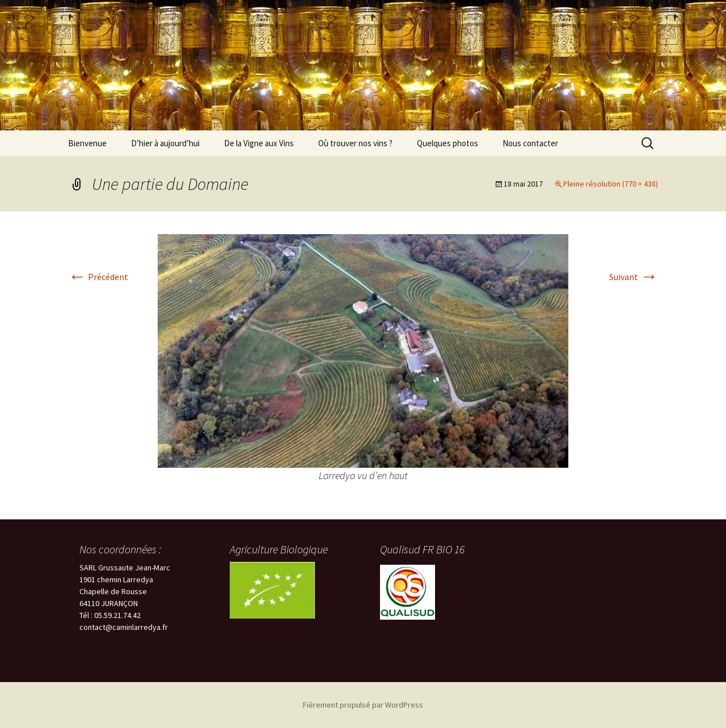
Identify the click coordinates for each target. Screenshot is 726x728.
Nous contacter (530, 143)
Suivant (634, 277)
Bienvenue (87, 143)
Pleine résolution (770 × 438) (611, 184)
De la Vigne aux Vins (259, 143)
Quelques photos (448, 143)
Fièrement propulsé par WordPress (363, 705)
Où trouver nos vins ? (355, 143)
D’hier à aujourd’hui (165, 143)
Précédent (98, 277)
